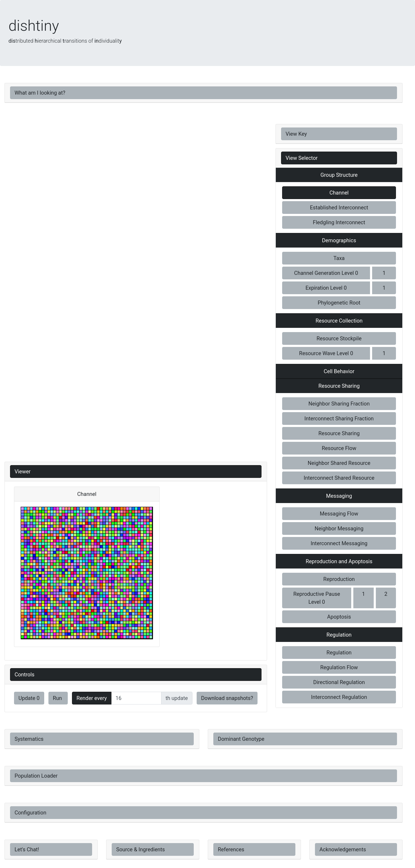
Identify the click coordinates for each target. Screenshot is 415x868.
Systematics (29, 739)
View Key (296, 134)
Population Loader (36, 776)
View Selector (302, 158)
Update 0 (29, 698)
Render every (92, 698)
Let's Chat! (27, 849)
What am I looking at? (40, 93)
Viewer (23, 472)
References (231, 849)
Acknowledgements (343, 849)
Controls (24, 675)
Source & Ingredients (141, 849)
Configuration (30, 813)
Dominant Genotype (241, 739)
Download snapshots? (227, 698)
